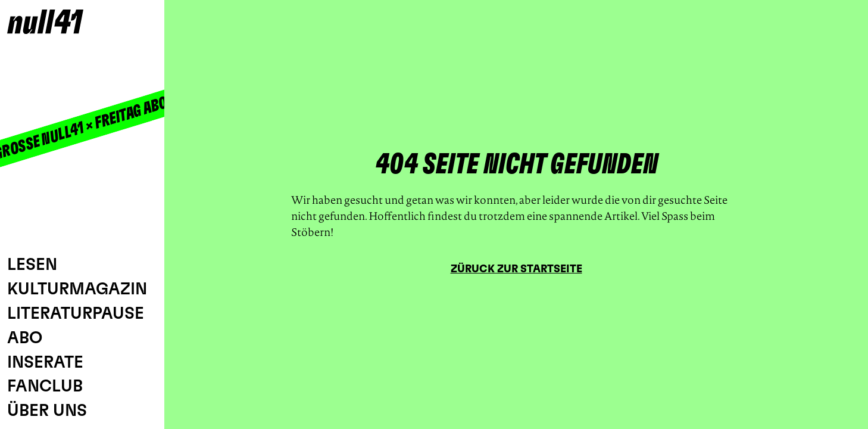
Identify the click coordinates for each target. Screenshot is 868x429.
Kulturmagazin (77, 290)
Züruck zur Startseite (516, 269)
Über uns (47, 411)
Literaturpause (76, 314)
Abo (25, 338)
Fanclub (45, 387)
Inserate (45, 363)
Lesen (32, 265)
